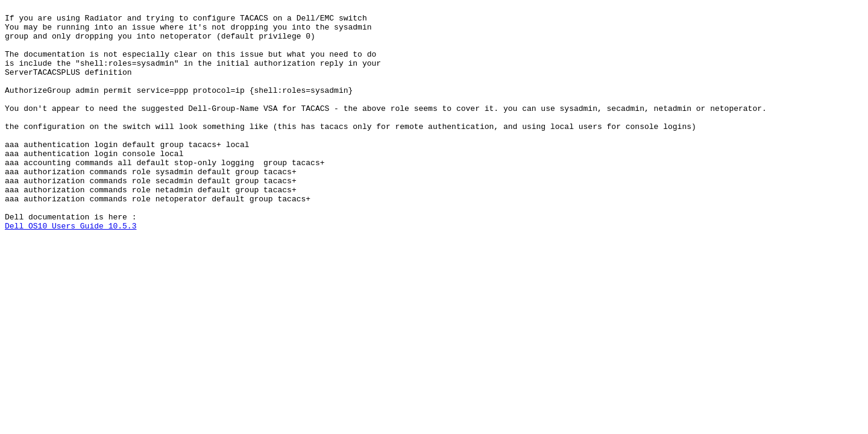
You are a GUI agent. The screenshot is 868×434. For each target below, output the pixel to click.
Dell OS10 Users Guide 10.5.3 (71, 271)
